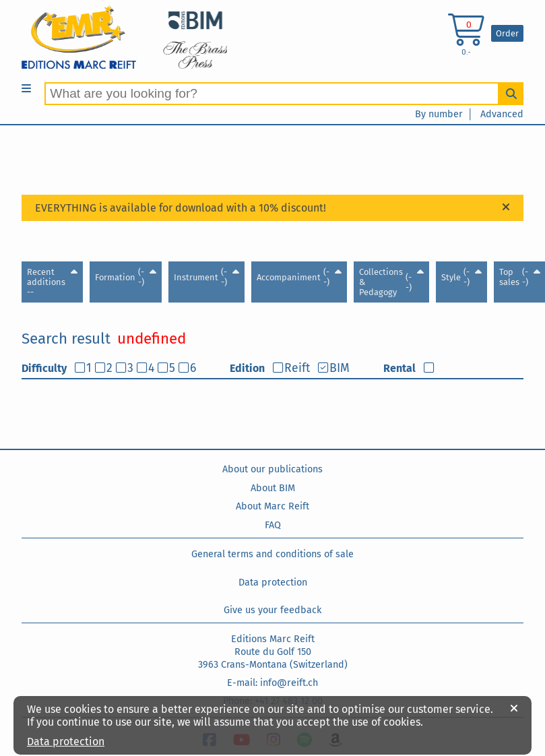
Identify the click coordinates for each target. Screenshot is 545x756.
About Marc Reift (272, 506)
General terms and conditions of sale (272, 554)
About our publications (272, 469)
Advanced (502, 114)
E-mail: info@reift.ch (272, 683)
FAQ (273, 525)
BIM (340, 368)
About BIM (273, 488)
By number (439, 114)
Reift (297, 368)
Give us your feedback (272, 610)
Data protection (273, 582)
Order (507, 33)
